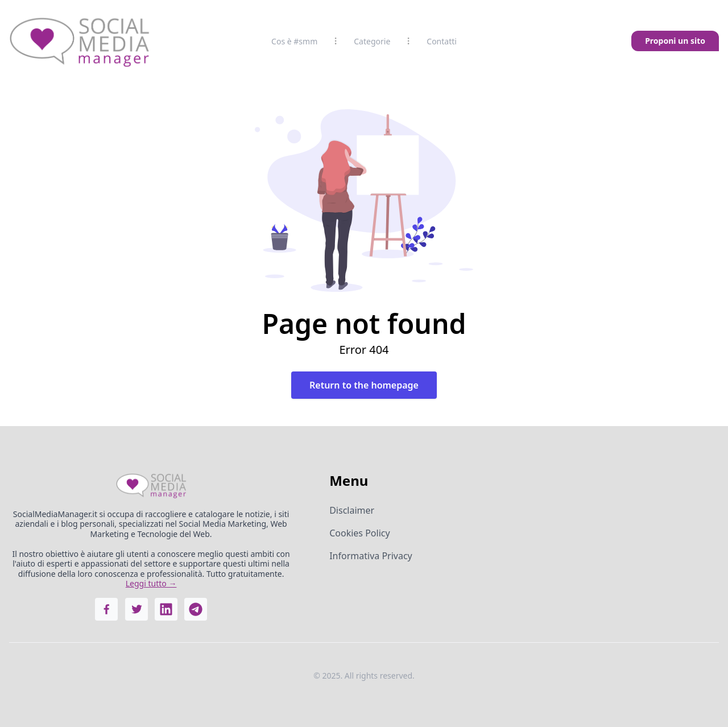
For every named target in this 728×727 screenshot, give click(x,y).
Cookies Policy (359, 533)
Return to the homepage (364, 385)
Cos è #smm (294, 41)
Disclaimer (352, 510)
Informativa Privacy (371, 556)
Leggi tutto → (151, 583)
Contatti (442, 41)
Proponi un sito (675, 41)
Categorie (372, 41)
